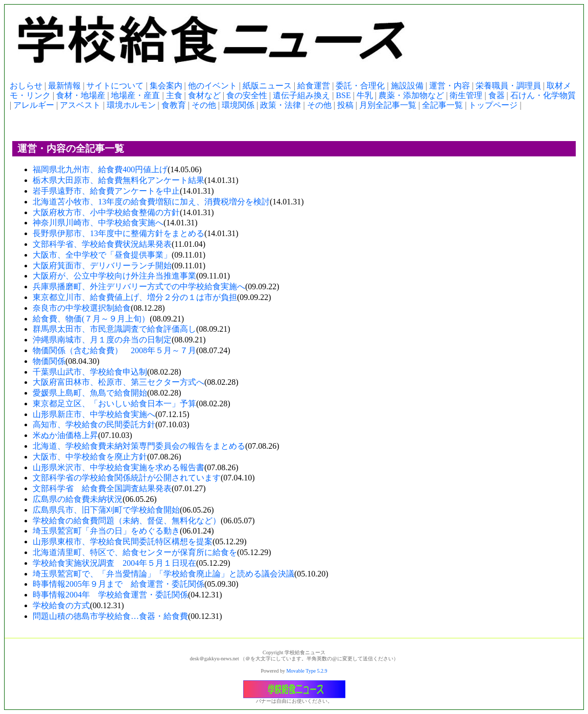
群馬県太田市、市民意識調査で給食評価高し (114, 329)
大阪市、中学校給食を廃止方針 (90, 457)
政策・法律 (280, 105)
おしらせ (26, 86)
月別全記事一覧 (388, 105)
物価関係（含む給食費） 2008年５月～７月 (114, 350)
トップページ (493, 105)
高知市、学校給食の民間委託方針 (94, 424)
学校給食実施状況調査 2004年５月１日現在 (114, 563)
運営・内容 (450, 86)
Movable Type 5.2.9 (307, 671)
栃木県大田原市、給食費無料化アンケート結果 (119, 180)
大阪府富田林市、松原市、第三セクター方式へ (119, 382)
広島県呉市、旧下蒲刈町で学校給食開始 (106, 510)
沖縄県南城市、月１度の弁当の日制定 (102, 340)
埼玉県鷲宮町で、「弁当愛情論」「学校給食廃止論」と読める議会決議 (163, 574)
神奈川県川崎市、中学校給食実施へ (98, 223)
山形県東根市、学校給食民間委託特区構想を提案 (123, 542)
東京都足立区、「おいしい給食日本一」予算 (114, 404)
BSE (343, 95)
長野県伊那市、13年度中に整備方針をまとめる (119, 233)
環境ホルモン (131, 105)
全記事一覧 (442, 105)
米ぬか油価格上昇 (65, 435)
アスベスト (80, 105)
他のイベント (213, 86)
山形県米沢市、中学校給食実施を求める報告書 (119, 467)
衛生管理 (466, 95)
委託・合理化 (360, 86)
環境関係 (238, 105)
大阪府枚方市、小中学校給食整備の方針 (106, 212)
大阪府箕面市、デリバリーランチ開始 (102, 266)
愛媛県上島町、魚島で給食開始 (90, 393)
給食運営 (314, 86)
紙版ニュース (267, 86)
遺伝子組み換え (301, 95)
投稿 (345, 105)
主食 (174, 95)
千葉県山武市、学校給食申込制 (90, 372)
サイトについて (115, 86)
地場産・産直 (135, 95)
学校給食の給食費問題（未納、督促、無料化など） (127, 521)
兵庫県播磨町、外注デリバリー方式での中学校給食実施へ (139, 286)
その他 (204, 105)
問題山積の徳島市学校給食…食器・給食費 (110, 616)
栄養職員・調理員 (508, 86)
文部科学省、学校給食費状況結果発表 (102, 244)
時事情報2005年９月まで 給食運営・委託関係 (119, 584)
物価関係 (49, 361)
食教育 (174, 105)
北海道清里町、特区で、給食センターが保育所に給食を (135, 552)
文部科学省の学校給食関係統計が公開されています (127, 478)
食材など (204, 95)
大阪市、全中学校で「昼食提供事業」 (102, 255)
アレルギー (34, 105)
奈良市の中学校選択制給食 (82, 308)
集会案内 (166, 86)
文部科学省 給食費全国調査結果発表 (102, 488)
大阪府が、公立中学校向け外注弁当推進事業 (114, 276)
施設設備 (407, 86)
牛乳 (365, 95)
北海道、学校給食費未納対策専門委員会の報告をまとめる (139, 446)
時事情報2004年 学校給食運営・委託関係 (110, 595)
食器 (497, 95)
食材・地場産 (81, 95)
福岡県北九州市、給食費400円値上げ (100, 169)
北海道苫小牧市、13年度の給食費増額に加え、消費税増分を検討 (151, 202)
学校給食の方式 (61, 605)
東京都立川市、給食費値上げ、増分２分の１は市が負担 (135, 297)
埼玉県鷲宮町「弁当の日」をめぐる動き (106, 531)
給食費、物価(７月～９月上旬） (91, 319)
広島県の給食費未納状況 (78, 499)
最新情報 (64, 86)
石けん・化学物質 (543, 95)
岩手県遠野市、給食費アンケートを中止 (106, 191)
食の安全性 (247, 95)
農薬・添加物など (411, 95)
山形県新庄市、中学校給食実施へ (94, 414)
